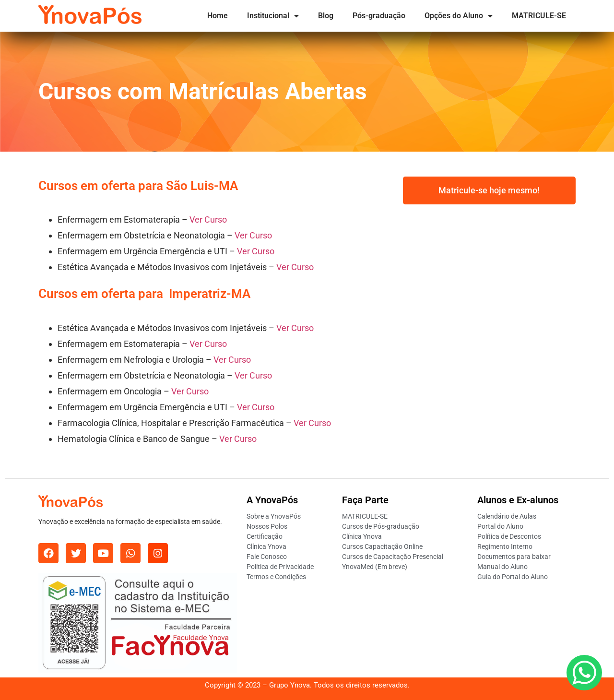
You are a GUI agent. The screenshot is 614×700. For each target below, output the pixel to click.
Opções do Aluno (459, 16)
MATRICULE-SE (539, 16)
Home (218, 16)
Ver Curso (208, 219)
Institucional (273, 16)
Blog (326, 16)
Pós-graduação (379, 16)
